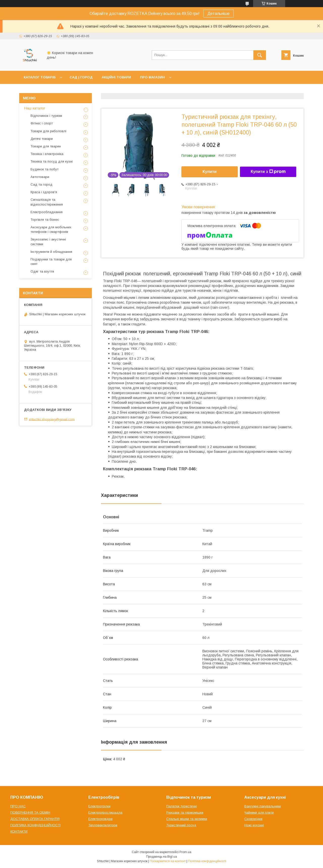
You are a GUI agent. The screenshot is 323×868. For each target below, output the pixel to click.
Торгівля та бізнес (45, 220)
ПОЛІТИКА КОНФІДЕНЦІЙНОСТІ (35, 825)
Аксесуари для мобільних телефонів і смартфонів (51, 229)
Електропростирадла (105, 813)
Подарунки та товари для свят (51, 262)
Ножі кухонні (254, 825)
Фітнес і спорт (42, 123)
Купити (210, 172)
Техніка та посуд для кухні (52, 161)
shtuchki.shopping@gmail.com (52, 419)
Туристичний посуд (181, 825)
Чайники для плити (259, 813)
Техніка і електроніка (47, 154)
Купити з (268, 172)
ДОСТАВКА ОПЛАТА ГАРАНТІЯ (35, 819)
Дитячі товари (42, 139)
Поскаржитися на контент (168, 861)
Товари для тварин (46, 146)
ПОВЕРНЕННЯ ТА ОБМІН (30, 813)
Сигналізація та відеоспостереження (47, 202)
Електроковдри (100, 819)
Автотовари (40, 177)
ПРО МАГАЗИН (152, 77)
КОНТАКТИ (19, 831)
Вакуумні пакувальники (263, 806)
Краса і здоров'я (44, 192)
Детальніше (219, 14)
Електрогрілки (99, 806)
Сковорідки (253, 819)
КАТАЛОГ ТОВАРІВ (40, 77)
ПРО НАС (18, 806)
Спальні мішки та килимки (187, 819)
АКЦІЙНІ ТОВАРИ (116, 77)
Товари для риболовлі (48, 131)
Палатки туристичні (182, 806)
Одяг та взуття (42, 271)
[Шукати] (260, 55)
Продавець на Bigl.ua (161, 857)
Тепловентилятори (103, 825)
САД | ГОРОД (81, 77)
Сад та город (42, 184)
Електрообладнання (47, 212)
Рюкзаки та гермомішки (185, 813)
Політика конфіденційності (207, 861)
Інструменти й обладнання (51, 252)
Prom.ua (185, 852)
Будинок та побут (45, 169)
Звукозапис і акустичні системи (48, 242)
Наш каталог (35, 108)
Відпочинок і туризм (46, 116)
